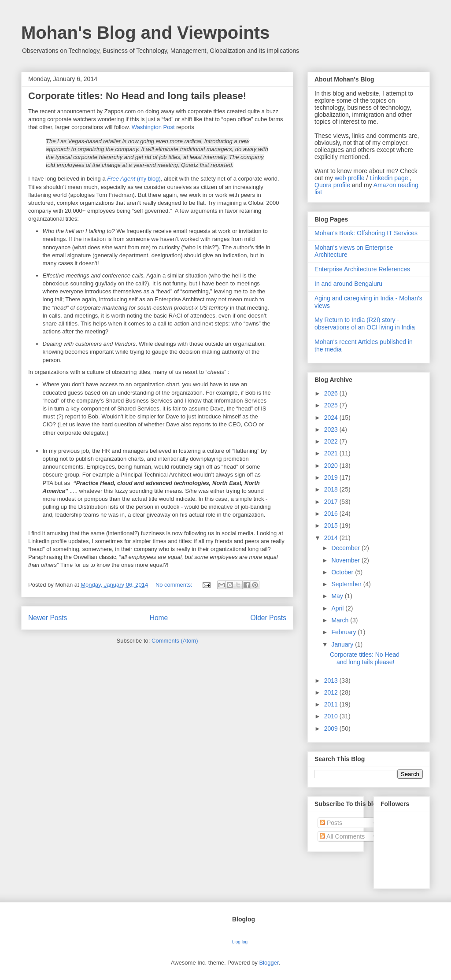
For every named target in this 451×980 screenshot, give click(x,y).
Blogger (269, 963)
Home (159, 618)
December (346, 548)
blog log (240, 942)
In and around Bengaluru (348, 284)
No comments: (175, 585)
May (338, 596)
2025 (332, 405)
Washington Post (153, 127)
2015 (332, 525)
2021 (332, 453)
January (343, 644)
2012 (332, 692)
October (343, 572)
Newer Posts (48, 618)
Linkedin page (389, 178)
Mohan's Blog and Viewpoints (145, 33)
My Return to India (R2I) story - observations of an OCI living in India (365, 324)
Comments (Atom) (175, 641)
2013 (332, 680)
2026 (332, 393)
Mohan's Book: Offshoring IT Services (366, 233)
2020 (332, 466)
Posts (331, 823)
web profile (350, 178)
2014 (332, 538)
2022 (332, 441)
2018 (332, 489)
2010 (332, 716)
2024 (332, 418)
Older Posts (268, 618)
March (341, 620)
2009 (332, 729)
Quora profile (332, 185)
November (346, 560)
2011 (332, 704)
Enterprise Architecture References (362, 269)
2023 (332, 429)
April (338, 608)
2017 (332, 502)
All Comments (342, 836)
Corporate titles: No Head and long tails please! (137, 96)
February (344, 632)
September (347, 584)
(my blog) (134, 179)
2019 (332, 477)
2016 (332, 514)
